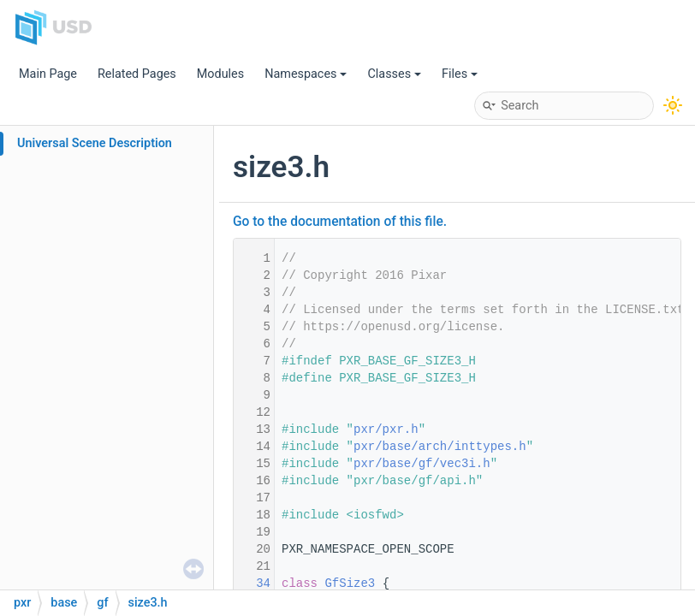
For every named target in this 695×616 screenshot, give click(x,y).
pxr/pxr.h (386, 429)
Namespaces (306, 74)
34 (252, 583)
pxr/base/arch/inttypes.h (440, 447)
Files (460, 74)
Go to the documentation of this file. (340, 222)
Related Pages (137, 74)
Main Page (48, 74)
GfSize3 (350, 583)
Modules (220, 74)
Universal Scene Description (95, 143)
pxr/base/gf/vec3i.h (422, 464)
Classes (394, 74)
